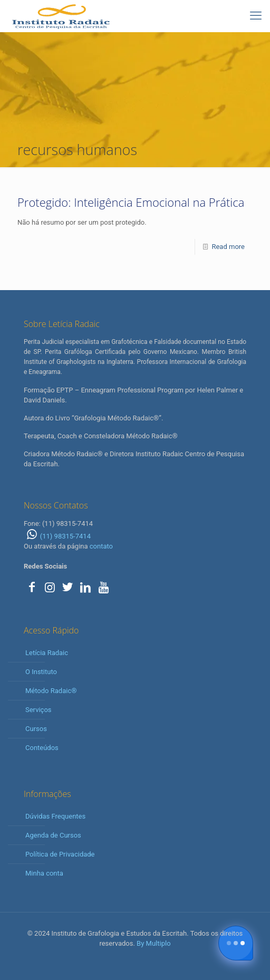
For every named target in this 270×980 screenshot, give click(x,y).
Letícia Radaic (47, 653)
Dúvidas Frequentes (55, 816)
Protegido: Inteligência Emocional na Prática (131, 202)
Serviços (38, 710)
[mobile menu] (256, 16)
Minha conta (44, 873)
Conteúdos (42, 748)
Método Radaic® (51, 691)
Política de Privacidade (60, 854)
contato (101, 546)
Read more (228, 247)
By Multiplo (153, 943)
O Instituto (41, 672)
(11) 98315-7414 (57, 536)
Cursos (36, 729)
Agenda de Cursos (53, 835)
